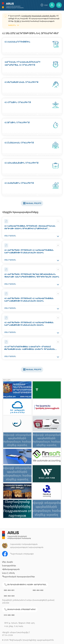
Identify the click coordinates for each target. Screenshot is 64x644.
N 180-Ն (18, 21)
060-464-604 (9, 596)
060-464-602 (38, 590)
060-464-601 (9, 590)
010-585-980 (9, 615)
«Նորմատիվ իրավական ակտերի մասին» (38, 16)
